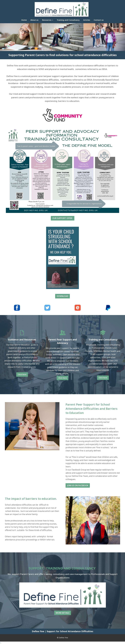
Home (24, 20)
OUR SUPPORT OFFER (63, 218)
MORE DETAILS (63, 613)
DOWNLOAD (62, 296)
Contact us (99, 20)
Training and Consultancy (68, 20)
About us (34, 20)
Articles (87, 20)
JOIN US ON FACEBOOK (78, 485)
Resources (48, 20)
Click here (22, 374)
